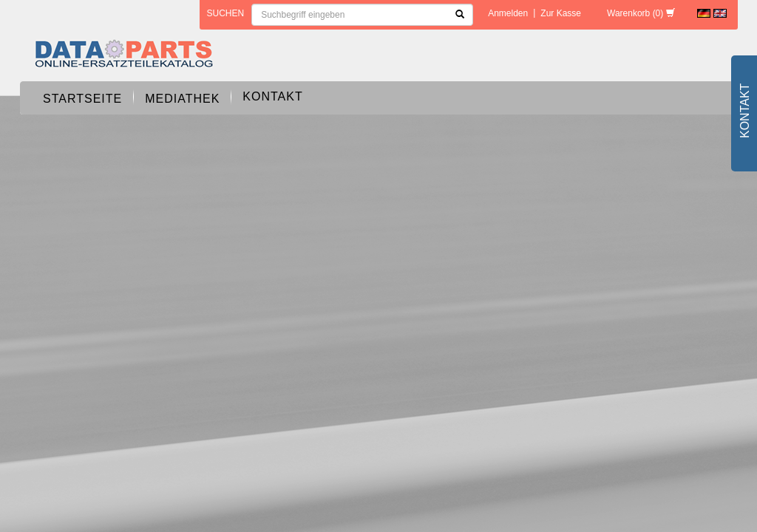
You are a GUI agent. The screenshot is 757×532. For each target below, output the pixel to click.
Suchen (226, 13)
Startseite (82, 99)
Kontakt (272, 96)
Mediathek (182, 99)
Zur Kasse (561, 13)
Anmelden (508, 13)
